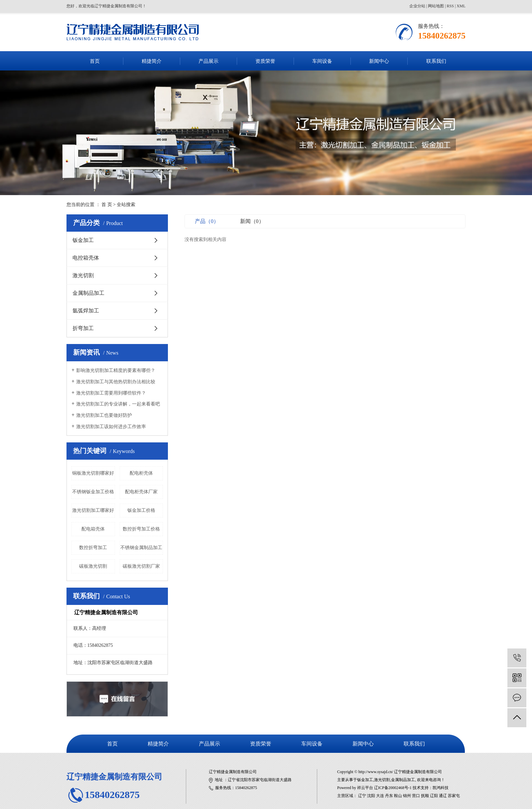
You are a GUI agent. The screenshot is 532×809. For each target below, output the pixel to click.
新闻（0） (252, 221)
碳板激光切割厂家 (141, 566)
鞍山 (398, 796)
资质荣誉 (265, 61)
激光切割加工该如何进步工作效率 (111, 427)
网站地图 (436, 6)
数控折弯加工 (93, 548)
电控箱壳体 (86, 258)
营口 (416, 796)
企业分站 (417, 6)
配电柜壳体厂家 (141, 492)
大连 (380, 796)
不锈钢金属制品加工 (141, 548)
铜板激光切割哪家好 (93, 473)
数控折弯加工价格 (141, 529)
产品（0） (207, 221)
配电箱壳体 (93, 529)
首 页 (107, 205)
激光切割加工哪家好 (93, 510)
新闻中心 (379, 61)
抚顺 (425, 796)
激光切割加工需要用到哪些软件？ (111, 393)
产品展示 (208, 61)
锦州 (407, 796)
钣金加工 (83, 240)
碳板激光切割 (93, 566)
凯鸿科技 (441, 788)
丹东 (389, 796)
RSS (450, 6)
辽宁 (362, 796)
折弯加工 (83, 328)
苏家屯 (454, 796)
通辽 (443, 796)
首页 (95, 61)
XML (461, 6)
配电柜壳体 (141, 473)
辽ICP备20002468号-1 (393, 788)
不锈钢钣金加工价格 (93, 492)
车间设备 (322, 61)
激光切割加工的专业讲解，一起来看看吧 (118, 404)
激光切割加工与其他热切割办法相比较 (116, 382)
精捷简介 (152, 61)
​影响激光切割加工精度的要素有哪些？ (116, 370)
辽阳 (434, 796)
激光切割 (83, 275)
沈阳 (371, 796)
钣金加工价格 (141, 510)
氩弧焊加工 (86, 311)
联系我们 (436, 61)
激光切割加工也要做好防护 (104, 415)
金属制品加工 (88, 293)
